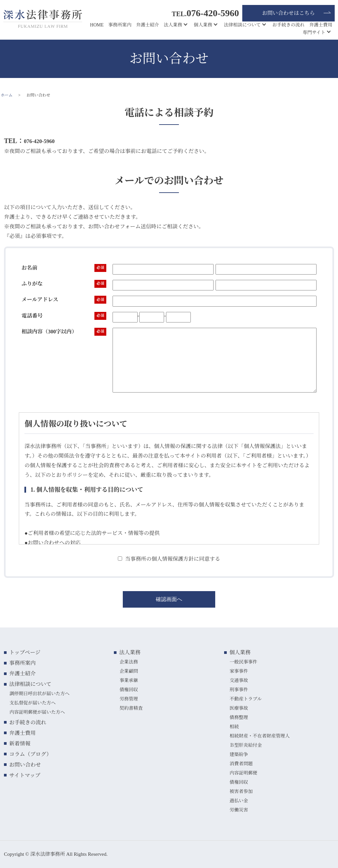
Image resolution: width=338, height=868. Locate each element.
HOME (97, 25)
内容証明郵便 (243, 773)
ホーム (7, 95)
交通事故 (239, 680)
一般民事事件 (243, 662)
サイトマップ (25, 775)
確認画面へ (169, 599)
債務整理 (239, 717)
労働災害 (239, 810)
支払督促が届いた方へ (33, 703)
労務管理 (129, 699)
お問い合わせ (25, 765)
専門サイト (314, 33)
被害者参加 (241, 792)
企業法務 (129, 662)
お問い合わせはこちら (288, 13)
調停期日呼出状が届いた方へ (40, 694)
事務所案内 (120, 25)
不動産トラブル (245, 699)
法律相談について (242, 25)
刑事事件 (239, 690)
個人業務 (203, 25)
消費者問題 (241, 764)
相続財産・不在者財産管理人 (259, 736)
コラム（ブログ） (30, 754)
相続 (234, 727)
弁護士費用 (321, 25)
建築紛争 (239, 755)
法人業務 (173, 25)
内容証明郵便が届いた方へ (37, 712)
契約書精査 (131, 708)
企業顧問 (129, 671)
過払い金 (239, 801)
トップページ (25, 652)
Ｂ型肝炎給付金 (246, 745)
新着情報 (20, 744)
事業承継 (129, 680)
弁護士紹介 (148, 25)
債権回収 (129, 690)
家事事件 (239, 671)
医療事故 (239, 708)
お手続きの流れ (288, 25)
